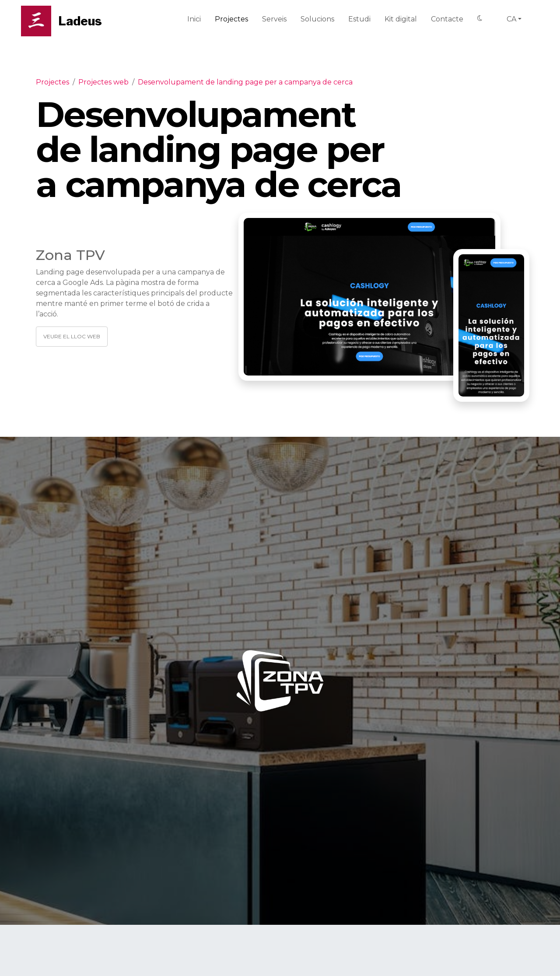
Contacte (447, 19)
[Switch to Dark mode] (480, 19)
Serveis (274, 19)
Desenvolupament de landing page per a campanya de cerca (245, 82)
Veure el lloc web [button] (72, 336)
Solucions (317, 19)
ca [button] (511, 19)
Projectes (231, 19)
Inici (194, 19)
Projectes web (103, 82)
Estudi (359, 19)
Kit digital (401, 19)
